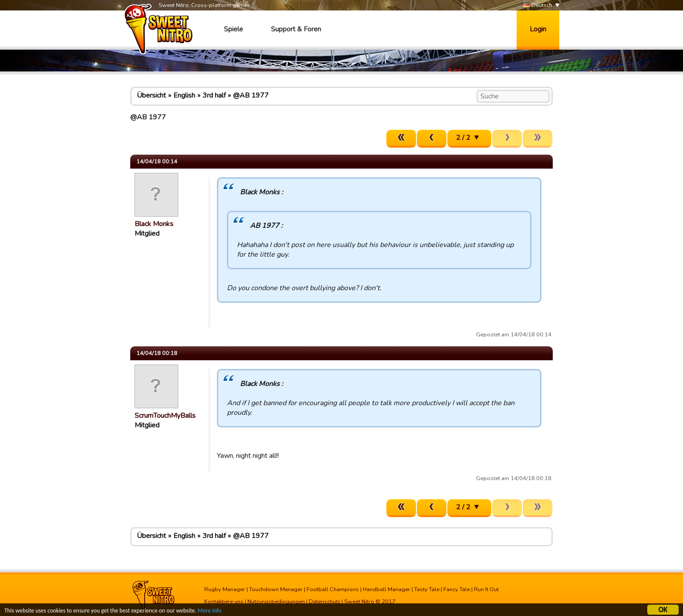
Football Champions (333, 589)
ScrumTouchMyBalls (165, 416)
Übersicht (151, 95)
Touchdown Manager (276, 589)
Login (538, 29)
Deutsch (538, 5)
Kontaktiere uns (224, 602)
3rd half (214, 95)
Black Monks (154, 224)
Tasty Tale (427, 589)
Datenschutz (325, 602)
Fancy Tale (457, 589)
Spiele (233, 29)
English (184, 95)
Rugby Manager (225, 589)
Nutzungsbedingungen (276, 602)
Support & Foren (296, 29)
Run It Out (486, 589)
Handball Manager (387, 589)
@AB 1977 (251, 95)
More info (210, 612)
